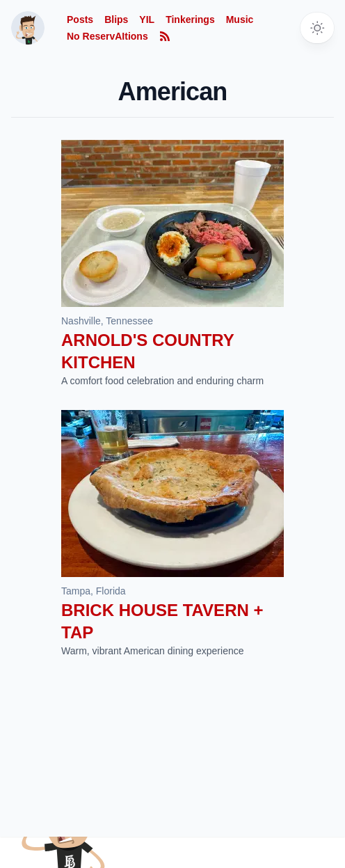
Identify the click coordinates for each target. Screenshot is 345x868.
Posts (80, 19)
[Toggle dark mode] (317, 28)
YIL (147, 19)
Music (240, 19)
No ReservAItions (107, 36)
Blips (116, 19)
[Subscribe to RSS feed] (165, 36)
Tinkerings (190, 19)
